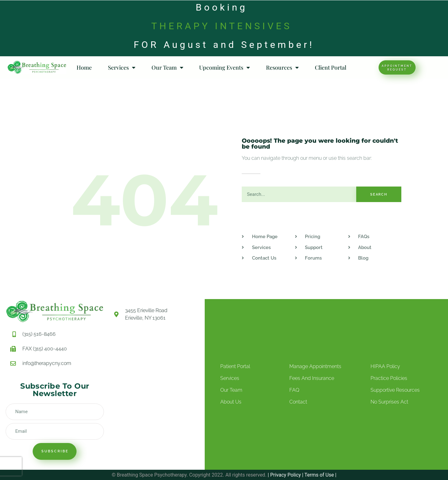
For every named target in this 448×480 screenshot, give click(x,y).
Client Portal (331, 67)
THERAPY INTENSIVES (222, 26)
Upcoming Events (224, 67)
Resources (282, 67)
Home (84, 67)
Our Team (167, 67)
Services (122, 67)
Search (379, 194)
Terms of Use (319, 475)
